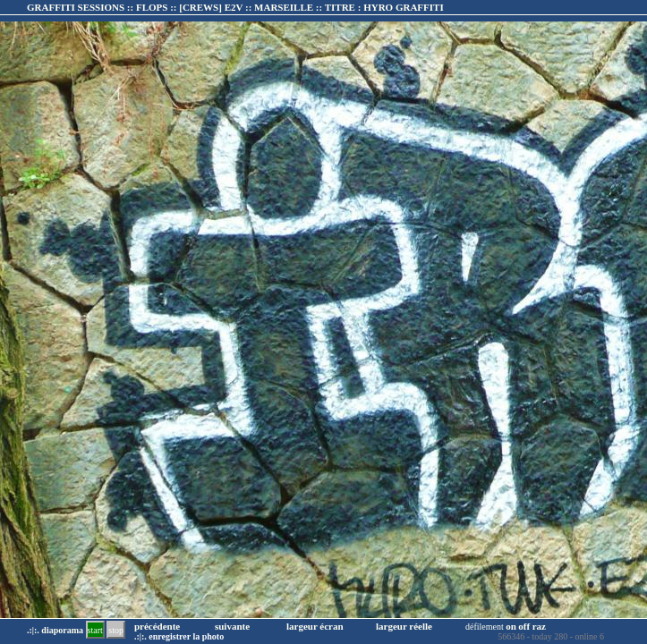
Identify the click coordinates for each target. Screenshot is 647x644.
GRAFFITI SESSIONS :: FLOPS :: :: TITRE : (235, 7)
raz (539, 626)
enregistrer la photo (186, 636)
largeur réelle (404, 626)
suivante (232, 626)
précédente (157, 626)
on (511, 626)
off (524, 626)
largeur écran (315, 626)
